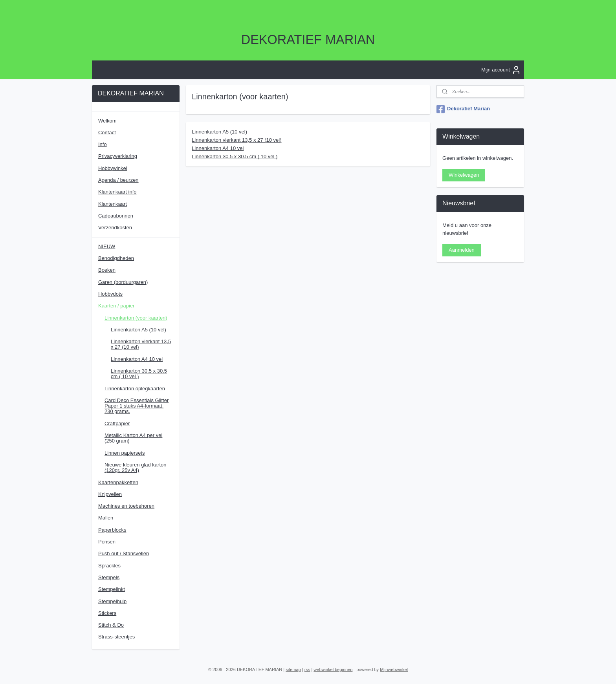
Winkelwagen (464, 175)
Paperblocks (112, 530)
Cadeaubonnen (116, 216)
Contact (107, 133)
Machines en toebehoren (126, 506)
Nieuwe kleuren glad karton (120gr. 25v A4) (136, 467)
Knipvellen (110, 494)
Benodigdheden (116, 258)
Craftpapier (117, 423)
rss (307, 669)
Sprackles (109, 566)
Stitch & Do (111, 625)
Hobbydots (110, 294)
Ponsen (107, 542)
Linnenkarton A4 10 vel (218, 148)
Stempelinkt (112, 589)
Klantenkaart (113, 204)
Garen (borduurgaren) (123, 282)
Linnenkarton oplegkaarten (135, 389)
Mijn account (501, 70)
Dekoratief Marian (463, 109)
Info (103, 144)
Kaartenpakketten (118, 482)
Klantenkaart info (117, 192)
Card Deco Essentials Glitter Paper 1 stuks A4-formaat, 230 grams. (137, 406)
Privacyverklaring (118, 156)
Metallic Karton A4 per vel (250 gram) (133, 438)
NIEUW (107, 246)
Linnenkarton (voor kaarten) (136, 318)
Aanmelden (462, 250)
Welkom (107, 121)
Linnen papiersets (125, 453)
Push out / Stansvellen (124, 553)
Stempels (109, 577)
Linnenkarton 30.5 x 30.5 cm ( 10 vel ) (235, 156)
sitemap (293, 669)
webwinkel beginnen (333, 669)
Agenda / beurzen (118, 180)
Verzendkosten (115, 228)
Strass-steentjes (116, 637)
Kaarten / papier (116, 306)
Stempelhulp (112, 601)
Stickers (107, 613)
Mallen (106, 518)
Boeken (107, 270)
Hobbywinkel (113, 168)
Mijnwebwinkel (394, 669)
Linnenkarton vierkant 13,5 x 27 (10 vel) (236, 140)
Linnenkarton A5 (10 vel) (219, 132)
